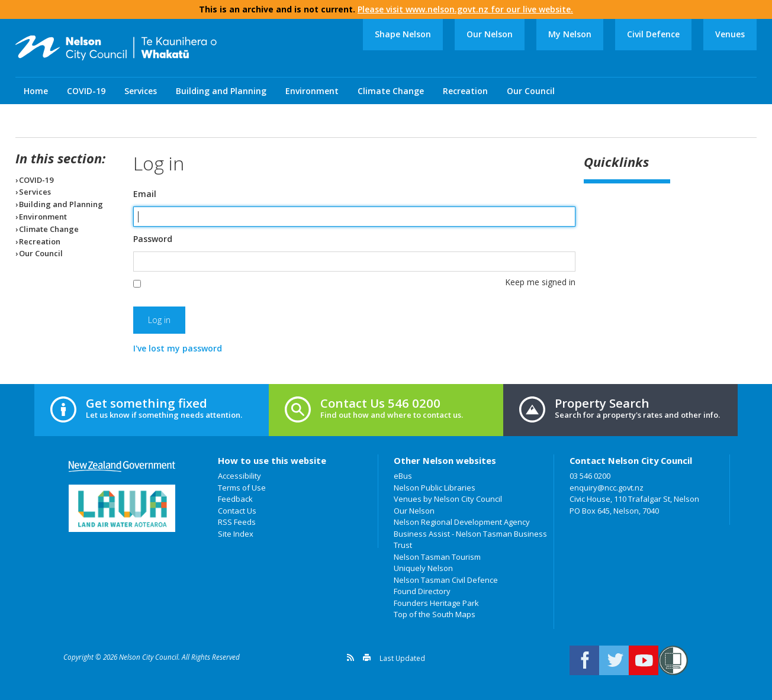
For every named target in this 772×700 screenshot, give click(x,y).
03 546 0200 (590, 476)
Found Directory (422, 591)
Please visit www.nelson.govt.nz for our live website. (465, 9)
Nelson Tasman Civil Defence (446, 580)
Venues (730, 34)
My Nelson (570, 34)
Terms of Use (242, 488)
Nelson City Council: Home (116, 48)
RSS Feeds (237, 522)
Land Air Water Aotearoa (122, 508)
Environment (312, 91)
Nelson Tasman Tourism (437, 557)
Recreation (465, 91)
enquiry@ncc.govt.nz (607, 488)
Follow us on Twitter (614, 660)
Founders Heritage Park (436, 603)
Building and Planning (221, 91)
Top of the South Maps (435, 614)
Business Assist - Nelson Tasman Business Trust (470, 540)
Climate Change (391, 91)
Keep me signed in (540, 282)
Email (145, 194)
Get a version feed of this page (350, 657)
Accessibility (239, 476)
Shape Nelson (403, 34)
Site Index (236, 534)
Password (153, 239)
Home (36, 91)
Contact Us (237, 511)
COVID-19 (86, 91)
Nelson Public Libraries (435, 488)
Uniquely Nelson (423, 568)
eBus (403, 476)
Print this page (367, 657)
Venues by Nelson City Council (448, 499)
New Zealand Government (122, 467)
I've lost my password (178, 348)
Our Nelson (490, 34)
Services (141, 91)
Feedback (235, 499)
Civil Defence (653, 34)
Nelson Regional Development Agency (462, 522)
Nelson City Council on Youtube (644, 660)
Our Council (531, 91)
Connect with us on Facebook (584, 660)
